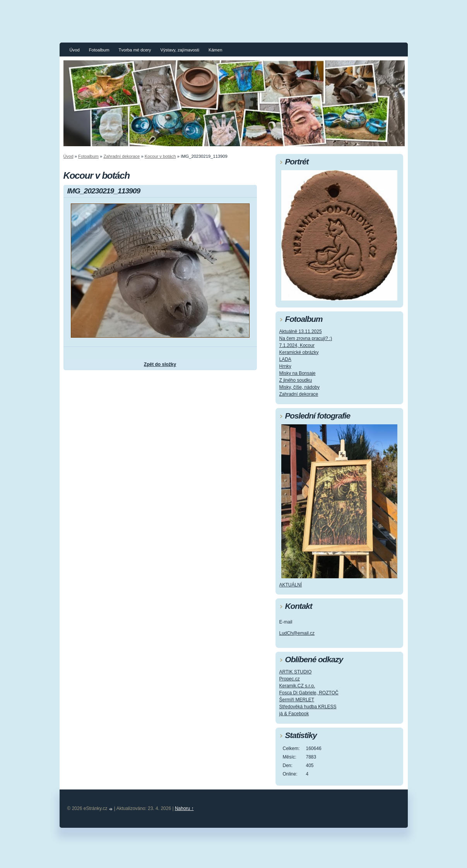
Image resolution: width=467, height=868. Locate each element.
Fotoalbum (99, 50)
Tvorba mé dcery (135, 50)
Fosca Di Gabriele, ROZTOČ (309, 693)
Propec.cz (290, 679)
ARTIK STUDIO (296, 672)
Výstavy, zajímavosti (180, 50)
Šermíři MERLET (297, 700)
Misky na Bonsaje (298, 373)
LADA (285, 359)
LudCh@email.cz (297, 633)
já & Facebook (294, 714)
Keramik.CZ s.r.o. (297, 686)
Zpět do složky (160, 364)
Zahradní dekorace (121, 156)
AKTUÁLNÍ (291, 585)
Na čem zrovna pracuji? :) (306, 338)
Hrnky (285, 366)
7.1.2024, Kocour (297, 345)
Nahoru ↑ (184, 808)
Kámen (215, 50)
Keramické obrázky (299, 352)
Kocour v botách (160, 156)
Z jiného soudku (296, 380)
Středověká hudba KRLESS (308, 707)
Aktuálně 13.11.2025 (301, 331)
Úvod (75, 50)
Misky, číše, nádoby (299, 387)
